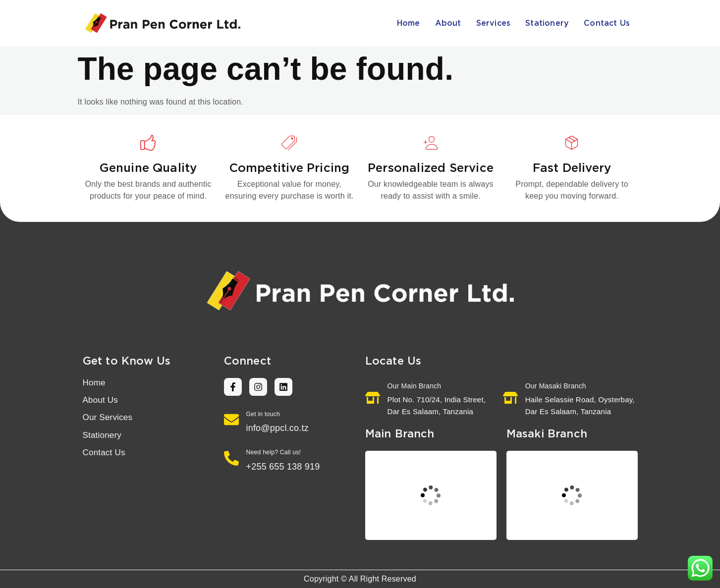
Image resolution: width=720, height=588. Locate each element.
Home (409, 23)
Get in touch (263, 414)
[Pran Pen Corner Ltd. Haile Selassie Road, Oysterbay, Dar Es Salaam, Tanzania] (572, 495)
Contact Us (607, 23)
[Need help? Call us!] (231, 458)
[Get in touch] (231, 420)
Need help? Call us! (274, 452)
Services (494, 23)
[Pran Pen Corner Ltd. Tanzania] (431, 495)
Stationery (547, 23)
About (448, 23)
